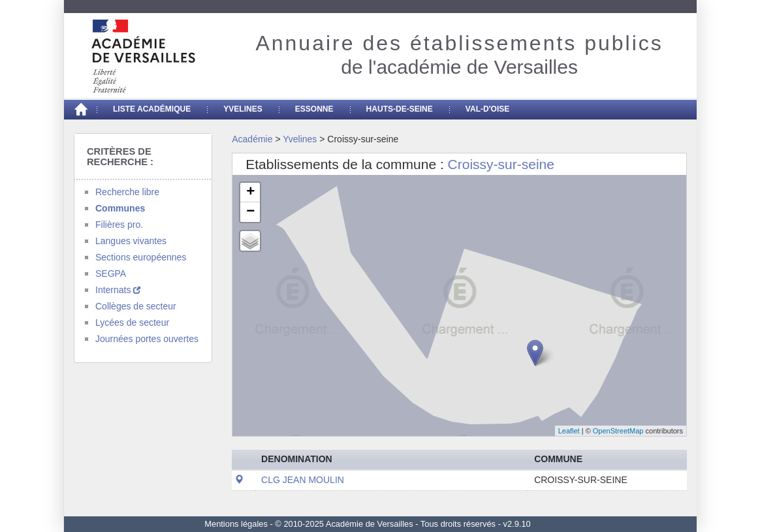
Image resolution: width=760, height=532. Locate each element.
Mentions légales (236, 524)
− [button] (250, 212)
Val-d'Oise (487, 109)
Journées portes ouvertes (147, 339)
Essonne (314, 109)
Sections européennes (141, 257)
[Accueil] (80, 110)
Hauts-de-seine (400, 109)
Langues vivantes (131, 241)
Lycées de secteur (132, 322)
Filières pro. (119, 225)
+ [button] (250, 193)
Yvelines (243, 109)
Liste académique (152, 109)
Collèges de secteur (136, 306)
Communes (120, 208)
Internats (118, 290)
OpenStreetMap (618, 431)
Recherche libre (127, 192)
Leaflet (569, 431)
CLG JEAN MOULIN (303, 480)
